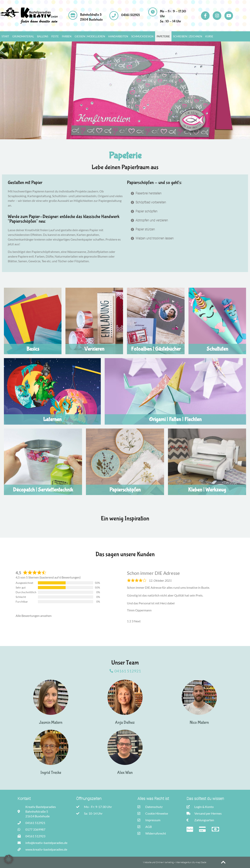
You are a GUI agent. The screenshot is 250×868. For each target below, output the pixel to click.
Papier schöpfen (146, 211)
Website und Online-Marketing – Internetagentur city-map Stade (175, 862)
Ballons (43, 36)
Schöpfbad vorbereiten (151, 202)
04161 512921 (130, 15)
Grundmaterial (23, 36)
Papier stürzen (145, 229)
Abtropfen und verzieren (152, 220)
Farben (67, 36)
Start (5, 36)
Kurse (209, 36)
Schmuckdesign (142, 36)
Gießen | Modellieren (90, 36)
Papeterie (163, 36)
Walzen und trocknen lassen (155, 238)
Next (137, 621)
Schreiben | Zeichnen (188, 36)
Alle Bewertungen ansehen (34, 616)
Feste (55, 36)
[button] (185, 193)
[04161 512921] (114, 16)
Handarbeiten (118, 36)
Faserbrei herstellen (149, 193)
